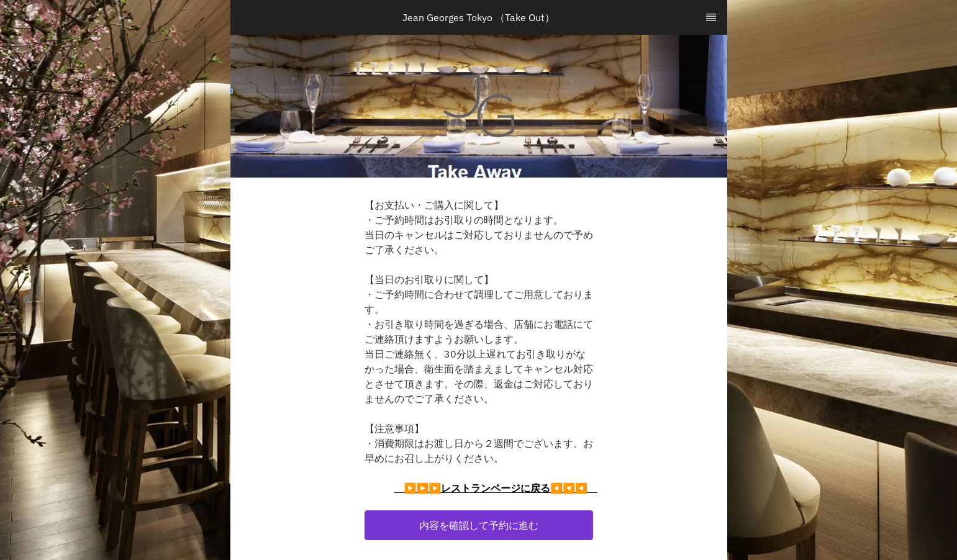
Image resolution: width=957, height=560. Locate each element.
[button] (479, 525)
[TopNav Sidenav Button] (711, 17)
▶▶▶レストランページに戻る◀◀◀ (496, 488)
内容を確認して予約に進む (479, 525)
